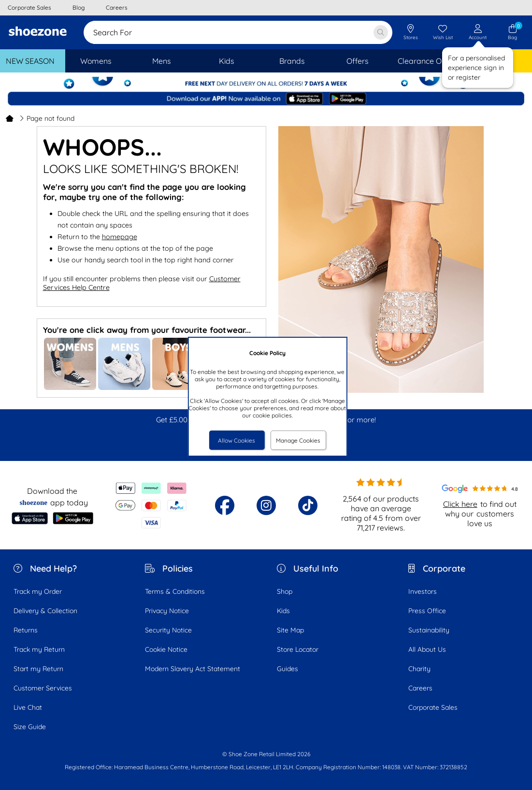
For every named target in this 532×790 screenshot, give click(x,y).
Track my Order (38, 591)
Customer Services (43, 688)
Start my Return (38, 669)
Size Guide (30, 727)
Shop (285, 591)
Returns (26, 630)
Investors (423, 591)
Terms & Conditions (175, 591)
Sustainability (429, 630)
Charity (419, 669)
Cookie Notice (166, 649)
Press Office (427, 611)
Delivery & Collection (45, 611)
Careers (420, 688)
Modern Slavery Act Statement (193, 669)
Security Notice (168, 630)
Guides (288, 669)
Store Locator (298, 649)
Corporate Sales (433, 707)
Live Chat (28, 707)
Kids (283, 611)
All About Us (427, 649)
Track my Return (39, 649)
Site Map (290, 630)
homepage (120, 237)
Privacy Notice (167, 611)
